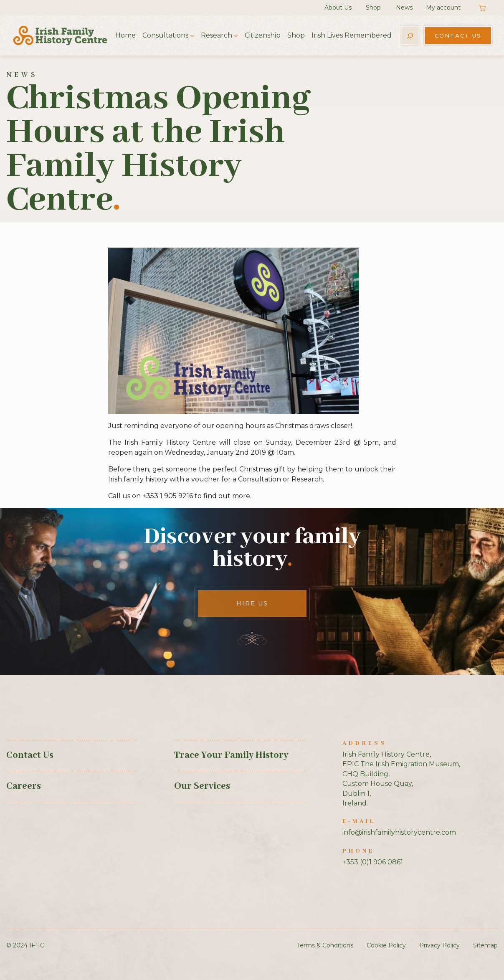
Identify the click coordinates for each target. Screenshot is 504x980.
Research (217, 35)
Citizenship (263, 35)
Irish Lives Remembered (352, 35)
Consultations (165, 35)
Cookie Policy (386, 945)
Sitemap (485, 945)
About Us (338, 8)
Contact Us (458, 35)
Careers (24, 786)
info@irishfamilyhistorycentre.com (399, 832)
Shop (373, 8)
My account (443, 8)
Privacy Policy (439, 945)
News (404, 8)
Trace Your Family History (231, 755)
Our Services (202, 786)
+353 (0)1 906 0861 (373, 862)
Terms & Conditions (325, 945)
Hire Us (252, 603)
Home (125, 35)
